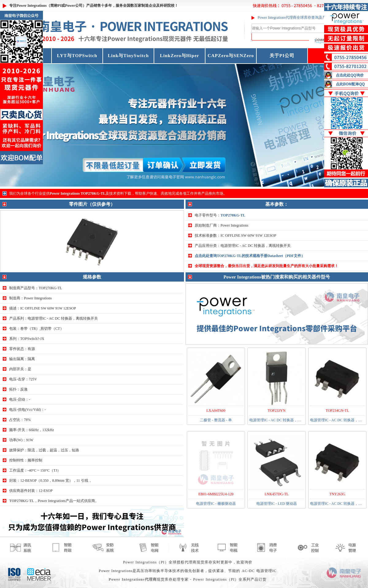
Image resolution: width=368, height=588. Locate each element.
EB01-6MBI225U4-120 (216, 494)
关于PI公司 (282, 56)
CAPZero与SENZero (231, 56)
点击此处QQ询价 (350, 75)
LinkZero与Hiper (180, 56)
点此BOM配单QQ (350, 84)
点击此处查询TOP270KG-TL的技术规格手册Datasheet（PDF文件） (250, 256)
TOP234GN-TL (337, 411)
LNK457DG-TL (277, 494)
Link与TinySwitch (128, 56)
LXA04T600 (216, 411)
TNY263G (337, 494)
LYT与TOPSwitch (77, 56)
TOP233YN (277, 411)
